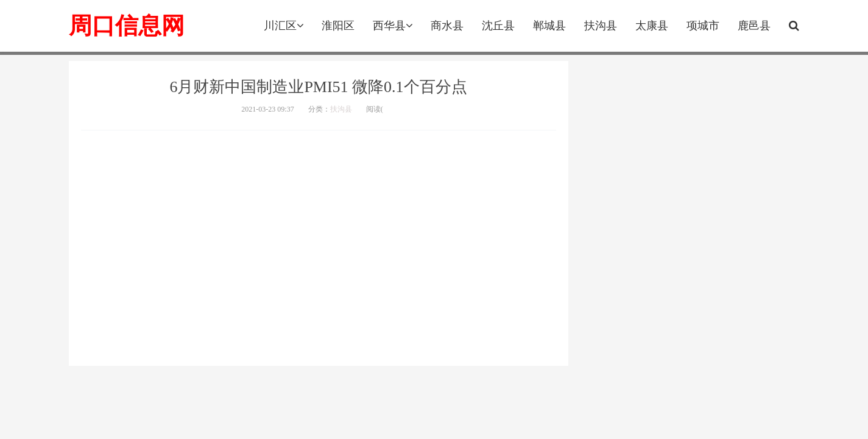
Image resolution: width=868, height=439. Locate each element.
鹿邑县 (754, 26)
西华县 (393, 26)
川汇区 (284, 26)
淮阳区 (338, 26)
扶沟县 (601, 26)
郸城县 (549, 26)
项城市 (703, 26)
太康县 (652, 26)
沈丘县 (498, 26)
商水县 (447, 26)
